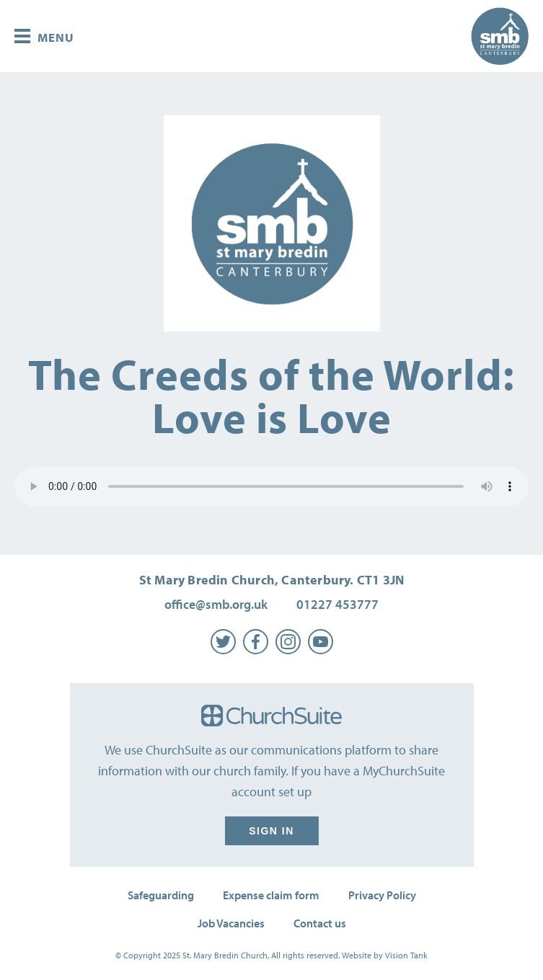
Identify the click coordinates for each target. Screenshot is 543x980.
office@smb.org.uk (216, 604)
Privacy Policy (382, 895)
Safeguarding (161, 895)
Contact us (320, 923)
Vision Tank (406, 955)
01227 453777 (337, 604)
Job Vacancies (231, 923)
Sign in (272, 831)
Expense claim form (271, 895)
